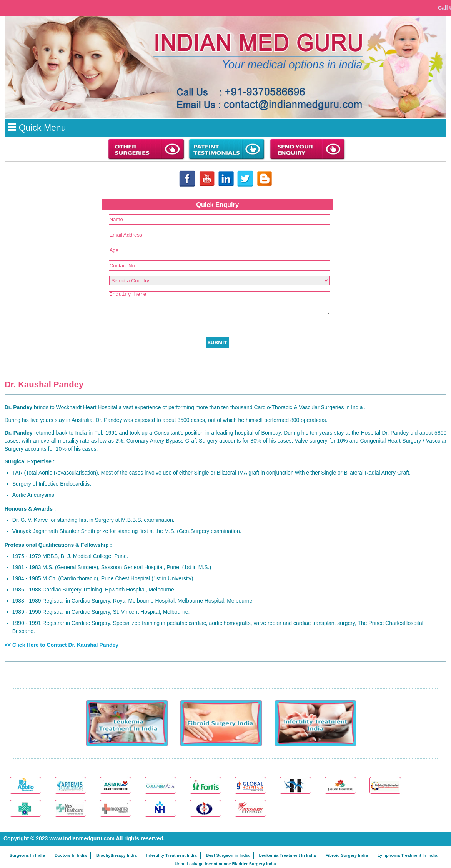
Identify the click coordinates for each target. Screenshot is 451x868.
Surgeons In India (27, 855)
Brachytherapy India (116, 855)
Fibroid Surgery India (347, 855)
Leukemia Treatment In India (287, 855)
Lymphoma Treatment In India (407, 855)
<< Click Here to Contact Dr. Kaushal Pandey (62, 645)
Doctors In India (71, 855)
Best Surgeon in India (227, 855)
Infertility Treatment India (172, 855)
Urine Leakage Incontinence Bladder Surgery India (225, 864)
